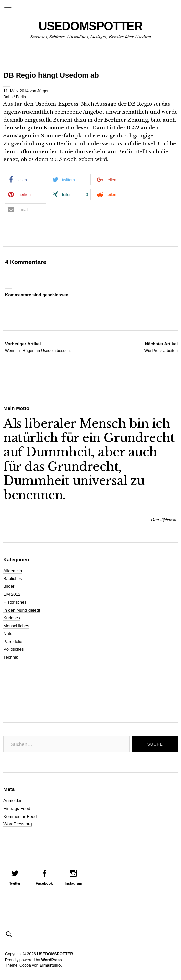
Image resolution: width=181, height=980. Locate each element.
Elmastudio (50, 965)
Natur (9, 633)
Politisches (14, 649)
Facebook (44, 883)
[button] (26, 179)
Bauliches (13, 579)
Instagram (73, 883)
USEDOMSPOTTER (90, 26)
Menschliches (16, 626)
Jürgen (43, 91)
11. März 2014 (16, 91)
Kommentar (59, 128)
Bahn (8, 97)
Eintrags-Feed (17, 808)
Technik (11, 657)
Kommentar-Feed (20, 816)
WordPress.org (18, 824)
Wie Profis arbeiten (161, 347)
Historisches (15, 602)
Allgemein (13, 571)
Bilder (9, 586)
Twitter (15, 883)
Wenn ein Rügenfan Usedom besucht (38, 347)
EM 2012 (12, 594)
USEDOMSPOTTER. (56, 954)
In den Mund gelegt (22, 610)
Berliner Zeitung (126, 120)
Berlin (21, 97)
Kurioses (12, 618)
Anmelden (13, 801)
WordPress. (52, 960)
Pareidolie (13, 641)
